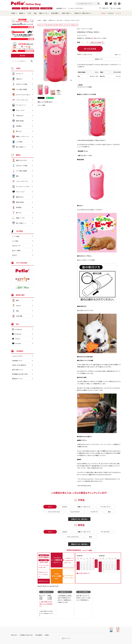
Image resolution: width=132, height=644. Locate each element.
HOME (39, 20)
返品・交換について (18, 370)
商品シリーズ (43, 13)
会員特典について (61, 8)
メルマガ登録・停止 (46, 8)
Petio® (104, 13)
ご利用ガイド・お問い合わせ (82, 13)
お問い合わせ (14, 635)
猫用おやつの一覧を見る (79, 544)
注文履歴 (25, 8)
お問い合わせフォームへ (44, 581)
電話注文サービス (17, 379)
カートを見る (116, 8)
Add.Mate (111, 13)
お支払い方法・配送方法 (19, 365)
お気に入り (104, 8)
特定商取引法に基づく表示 (20, 374)
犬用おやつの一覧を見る (79, 519)
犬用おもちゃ (52, 20)
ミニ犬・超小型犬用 (47, 25)
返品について (118, 55)
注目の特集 (54, 13)
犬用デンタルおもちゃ (65, 25)
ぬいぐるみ (60, 20)
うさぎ (29, 13)
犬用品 (13, 13)
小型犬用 (56, 25)
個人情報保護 (39, 635)
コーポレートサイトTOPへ (76, 8)
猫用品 (21, 13)
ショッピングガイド (17, 356)
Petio (39, 25)
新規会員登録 (34, 8)
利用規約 (47, 635)
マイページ (16, 8)
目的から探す (66, 13)
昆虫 (35, 13)
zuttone (118, 13)
